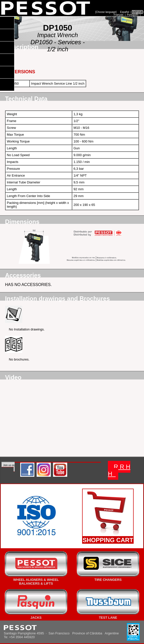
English (137, 12)
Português (133, 15)
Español (125, 12)
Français (119, 15)
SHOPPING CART (108, 540)
